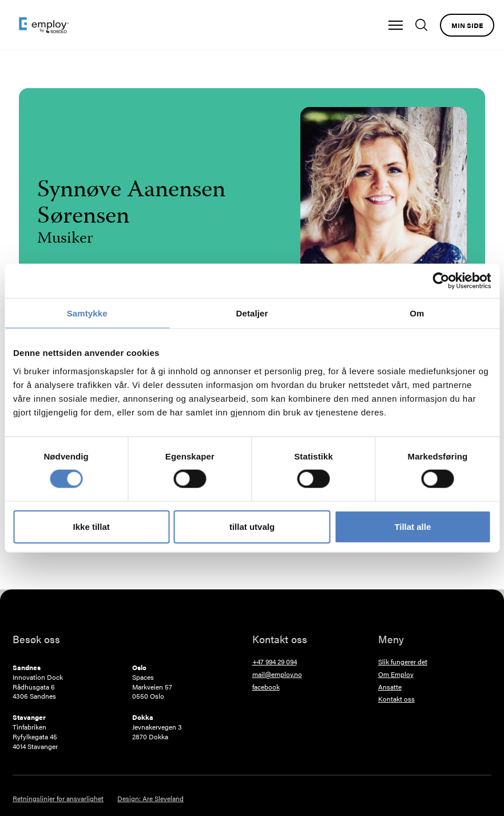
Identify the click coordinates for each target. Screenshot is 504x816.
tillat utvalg (252, 526)
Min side (467, 25)
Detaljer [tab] (252, 313)
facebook (266, 687)
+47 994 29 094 (275, 662)
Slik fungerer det (403, 662)
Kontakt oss (396, 699)
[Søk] (424, 25)
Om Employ (396, 674)
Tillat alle (412, 526)
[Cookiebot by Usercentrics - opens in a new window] (441, 281)
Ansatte (390, 687)
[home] (44, 25)
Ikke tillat (92, 526)
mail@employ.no (277, 674)
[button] (396, 25)
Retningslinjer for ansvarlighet (58, 799)
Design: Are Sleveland (150, 799)
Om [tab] (417, 313)
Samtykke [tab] (87, 313)
